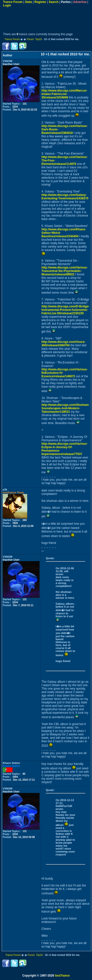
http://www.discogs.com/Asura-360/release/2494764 (63, 344)
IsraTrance (62, 976)
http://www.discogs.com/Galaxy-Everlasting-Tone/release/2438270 (65, 197)
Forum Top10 (34, 39)
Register (40, 2)
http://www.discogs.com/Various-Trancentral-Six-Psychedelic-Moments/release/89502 (65, 271)
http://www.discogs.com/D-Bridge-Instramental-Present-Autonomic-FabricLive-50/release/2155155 (66, 310)
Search (53, 2)
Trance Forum (13, 2)
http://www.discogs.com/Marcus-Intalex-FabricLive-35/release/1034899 (64, 94)
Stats (28, 2)
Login (7, 5)
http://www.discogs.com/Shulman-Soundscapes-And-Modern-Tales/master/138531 (66, 408)
